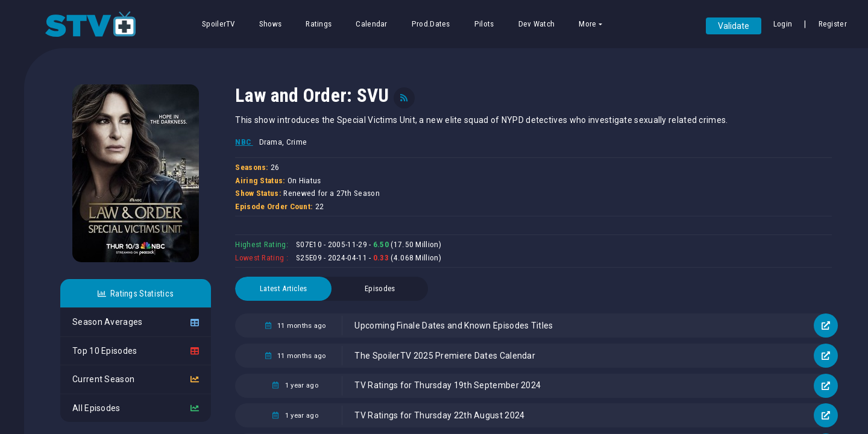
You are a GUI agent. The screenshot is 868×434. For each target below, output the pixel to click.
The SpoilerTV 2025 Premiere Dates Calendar (445, 356)
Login (783, 24)
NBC (244, 142)
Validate (734, 26)
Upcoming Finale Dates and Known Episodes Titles (454, 325)
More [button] (587, 24)
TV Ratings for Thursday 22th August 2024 (439, 415)
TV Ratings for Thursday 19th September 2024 (448, 385)
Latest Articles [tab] (284, 288)
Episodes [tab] (380, 288)
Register (833, 24)
